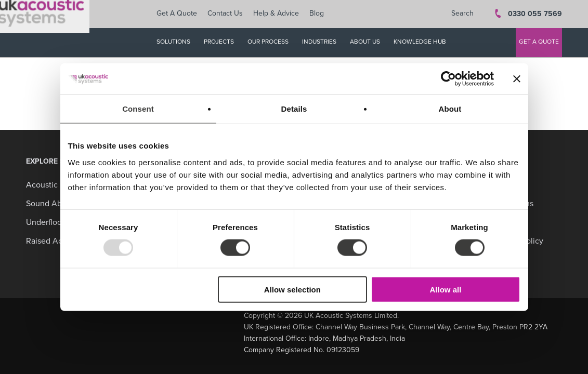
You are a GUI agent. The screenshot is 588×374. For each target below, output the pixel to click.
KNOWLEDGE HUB (425, 43)
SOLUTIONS (179, 43)
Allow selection (292, 289)
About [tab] (450, 109)
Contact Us (230, 14)
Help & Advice (281, 14)
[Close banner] (517, 79)
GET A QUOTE (539, 43)
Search (462, 14)
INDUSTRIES (324, 43)
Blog (322, 14)
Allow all (446, 289)
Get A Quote (182, 14)
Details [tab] (294, 109)
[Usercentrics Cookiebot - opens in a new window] (448, 79)
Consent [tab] (138, 109)
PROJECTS (224, 43)
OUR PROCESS (273, 43)
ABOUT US (370, 43)
